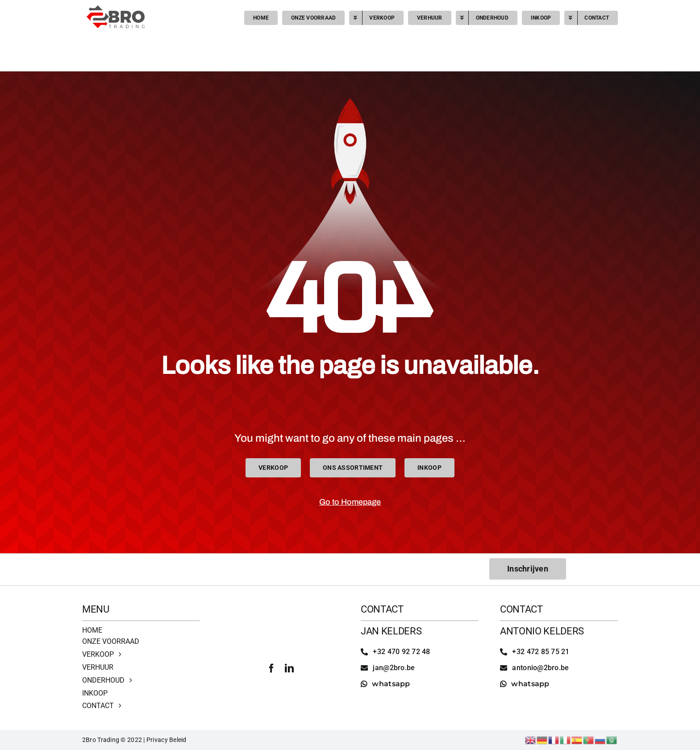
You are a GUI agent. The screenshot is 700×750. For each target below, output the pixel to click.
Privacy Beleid (167, 740)
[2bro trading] (116, 9)
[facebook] (271, 668)
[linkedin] (289, 668)
